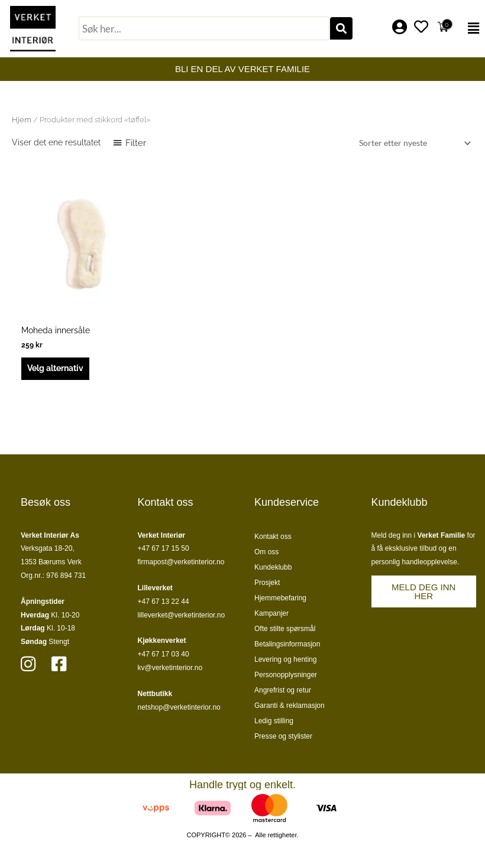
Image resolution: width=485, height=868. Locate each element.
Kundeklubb (273, 567)
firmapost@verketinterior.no (181, 562)
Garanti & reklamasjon (290, 706)
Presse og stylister (283, 736)
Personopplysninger (286, 675)
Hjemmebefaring (280, 598)
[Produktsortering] (413, 143)
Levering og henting (285, 659)
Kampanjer (271, 613)
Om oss (266, 552)
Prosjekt (267, 583)
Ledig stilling (274, 721)
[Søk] (341, 28)
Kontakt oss (273, 537)
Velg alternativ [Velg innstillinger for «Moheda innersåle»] (55, 368)
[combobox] (204, 28)
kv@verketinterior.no (170, 668)
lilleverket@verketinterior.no (182, 615)
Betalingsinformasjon (287, 644)
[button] (471, 28)
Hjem (22, 120)
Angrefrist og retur (283, 690)
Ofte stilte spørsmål (285, 629)
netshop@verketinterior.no (179, 707)
